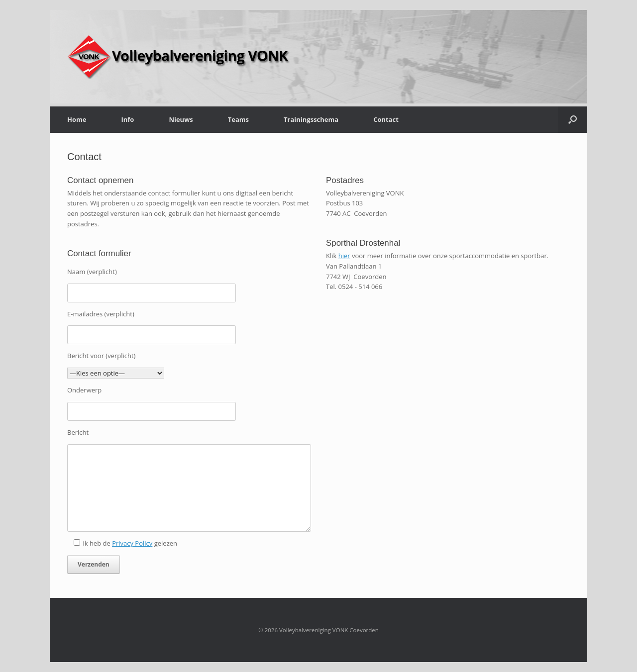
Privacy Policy (132, 543)
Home (77, 119)
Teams (238, 119)
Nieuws (181, 119)
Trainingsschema (311, 119)
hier (344, 256)
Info (127, 119)
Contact (386, 119)
